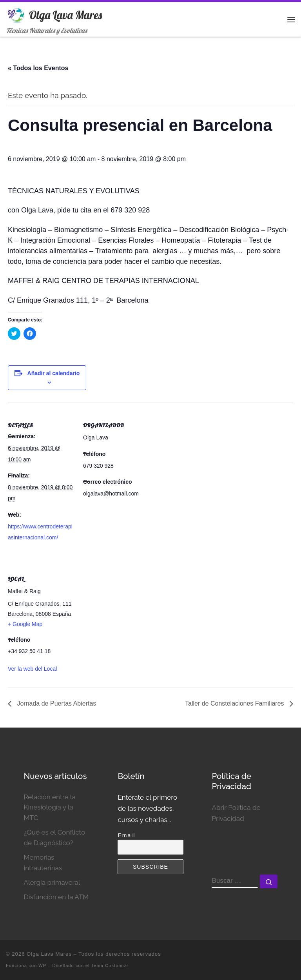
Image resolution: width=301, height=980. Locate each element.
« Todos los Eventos (38, 68)
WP (42, 965)
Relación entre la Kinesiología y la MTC (49, 807)
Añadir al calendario (54, 373)
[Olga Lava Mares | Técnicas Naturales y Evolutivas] (16, 14)
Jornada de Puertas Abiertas (56, 703)
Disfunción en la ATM (56, 897)
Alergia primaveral (52, 882)
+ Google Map (25, 624)
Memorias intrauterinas (43, 863)
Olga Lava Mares (49, 954)
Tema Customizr (110, 965)
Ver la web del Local (32, 669)
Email (126, 835)
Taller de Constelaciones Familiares (235, 703)
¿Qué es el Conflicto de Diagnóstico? (54, 838)
